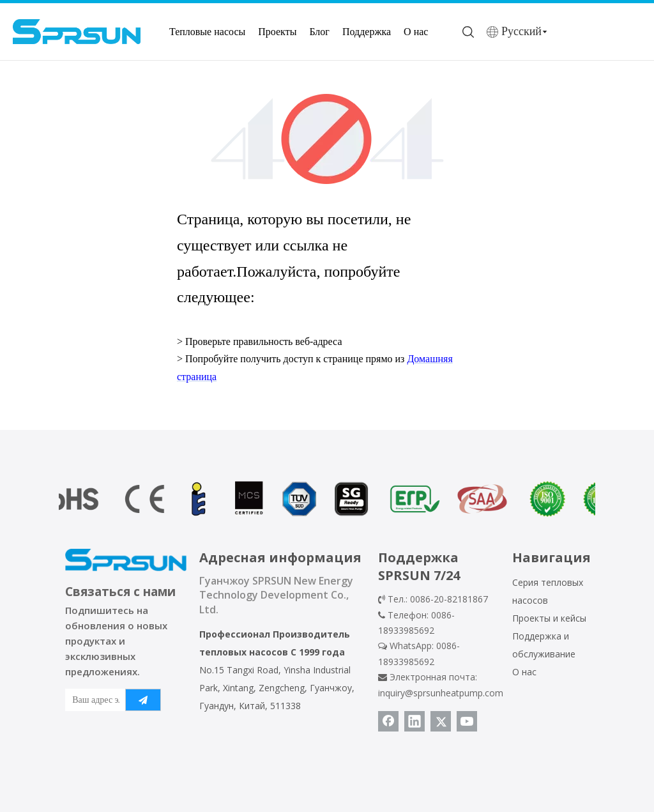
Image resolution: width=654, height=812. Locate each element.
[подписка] (143, 700)
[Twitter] (441, 721)
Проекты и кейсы (549, 618)
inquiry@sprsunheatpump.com (441, 693)
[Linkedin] (414, 721)
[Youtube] (467, 721)
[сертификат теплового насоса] (327, 499)
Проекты (277, 32)
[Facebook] (388, 721)
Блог (319, 32)
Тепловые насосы (207, 32)
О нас (416, 32)
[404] (327, 139)
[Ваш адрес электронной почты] (93, 700)
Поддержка (367, 32)
